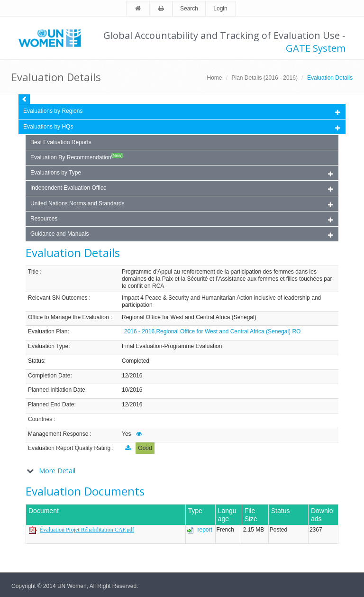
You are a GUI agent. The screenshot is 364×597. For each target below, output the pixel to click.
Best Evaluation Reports (61, 142)
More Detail (57, 471)
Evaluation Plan (48, 331)
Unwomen (54, 38)
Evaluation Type (48, 346)
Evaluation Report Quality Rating (69, 448)
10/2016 (132, 390)
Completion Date (49, 376)
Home (214, 78)
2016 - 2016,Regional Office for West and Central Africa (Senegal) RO (212, 331)
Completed (136, 361)
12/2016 (132, 376)
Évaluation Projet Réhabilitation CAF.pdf (87, 530)
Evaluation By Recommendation (77, 157)
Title (33, 272)
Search (189, 9)
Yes (127, 434)
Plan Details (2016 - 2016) (265, 78)
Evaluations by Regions (182, 112)
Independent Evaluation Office (182, 188)
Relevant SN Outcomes (58, 298)
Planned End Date (51, 404)
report (205, 530)
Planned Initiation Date (57, 390)
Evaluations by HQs (48, 127)
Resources (182, 219)
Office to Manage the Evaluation (68, 317)
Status (36, 361)
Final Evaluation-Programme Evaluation (172, 346)
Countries (40, 419)
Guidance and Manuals (182, 234)
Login (220, 9)
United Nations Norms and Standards (182, 204)
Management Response (58, 434)
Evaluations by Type (182, 173)
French (225, 530)
